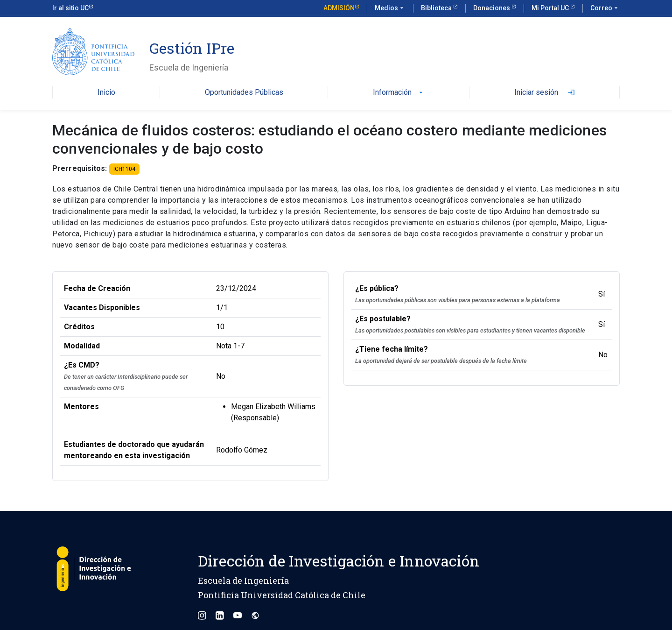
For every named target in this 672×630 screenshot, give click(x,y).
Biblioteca (437, 8)
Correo (605, 8)
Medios (390, 8)
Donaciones (492, 8)
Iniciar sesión (545, 93)
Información (399, 93)
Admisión (339, 8)
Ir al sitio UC (70, 8)
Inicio (106, 93)
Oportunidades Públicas (244, 93)
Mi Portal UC (551, 8)
